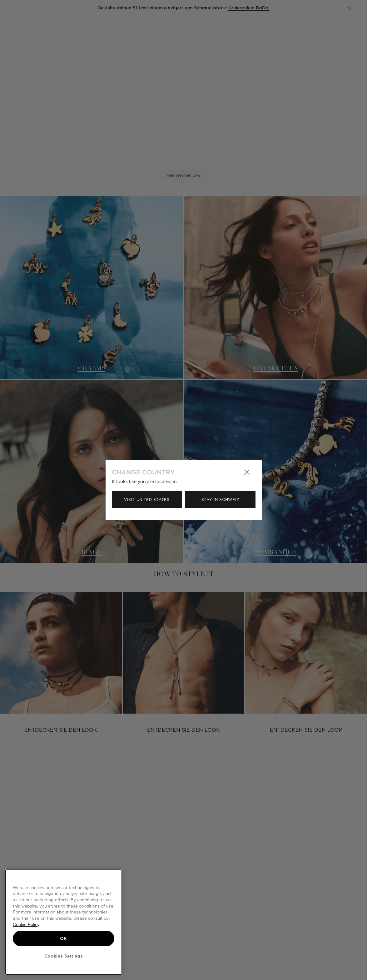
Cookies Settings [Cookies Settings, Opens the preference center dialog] (64, 956)
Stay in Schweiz (220, 500)
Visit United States (147, 500)
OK (64, 938)
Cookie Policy (26, 924)
